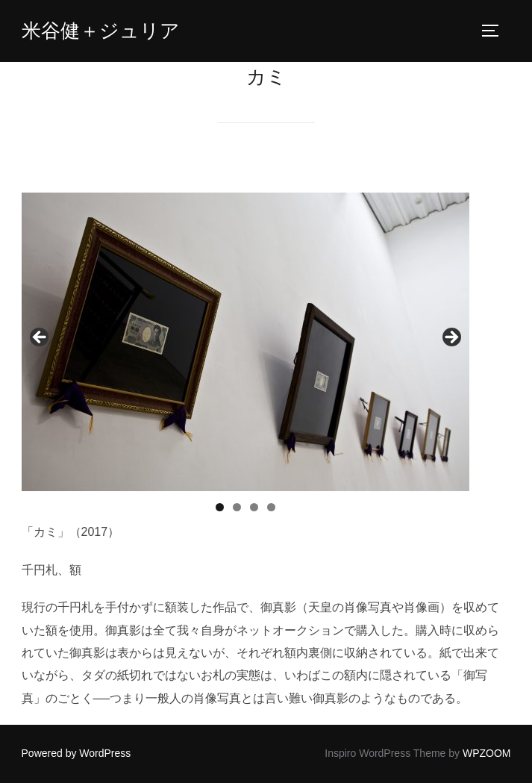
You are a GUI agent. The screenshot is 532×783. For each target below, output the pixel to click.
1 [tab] (220, 507)
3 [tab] (254, 507)
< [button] (40, 338)
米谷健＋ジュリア (101, 31)
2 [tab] (237, 507)
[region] (245, 342)
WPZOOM (487, 753)
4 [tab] (271, 507)
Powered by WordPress (76, 753)
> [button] (451, 338)
